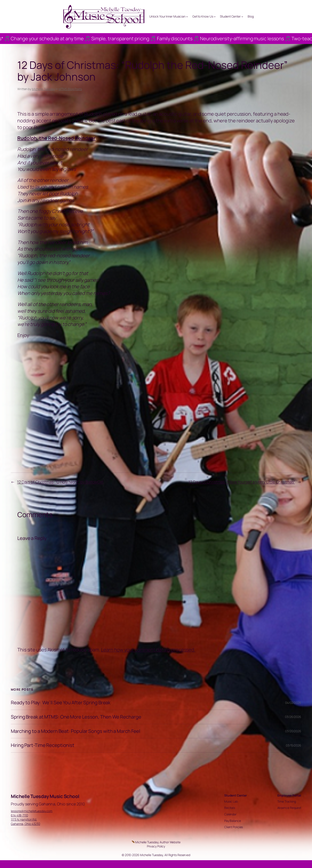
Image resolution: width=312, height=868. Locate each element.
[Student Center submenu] (242, 16)
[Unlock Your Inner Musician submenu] (187, 16)
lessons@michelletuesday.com (32, 811)
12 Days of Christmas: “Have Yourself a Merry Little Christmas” (242, 482)
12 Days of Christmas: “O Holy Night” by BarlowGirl (60, 482)
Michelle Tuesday (43, 89)
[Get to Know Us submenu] (215, 16)
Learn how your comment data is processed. (148, 650)
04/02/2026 (293, 703)
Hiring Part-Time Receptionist (43, 745)
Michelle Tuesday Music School (45, 796)
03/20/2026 (293, 731)
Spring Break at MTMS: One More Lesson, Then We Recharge (76, 717)
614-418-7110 (19, 815)
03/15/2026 (293, 745)
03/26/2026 (293, 717)
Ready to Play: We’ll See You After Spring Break (61, 703)
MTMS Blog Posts (70, 89)
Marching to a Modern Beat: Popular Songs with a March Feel (76, 731)
